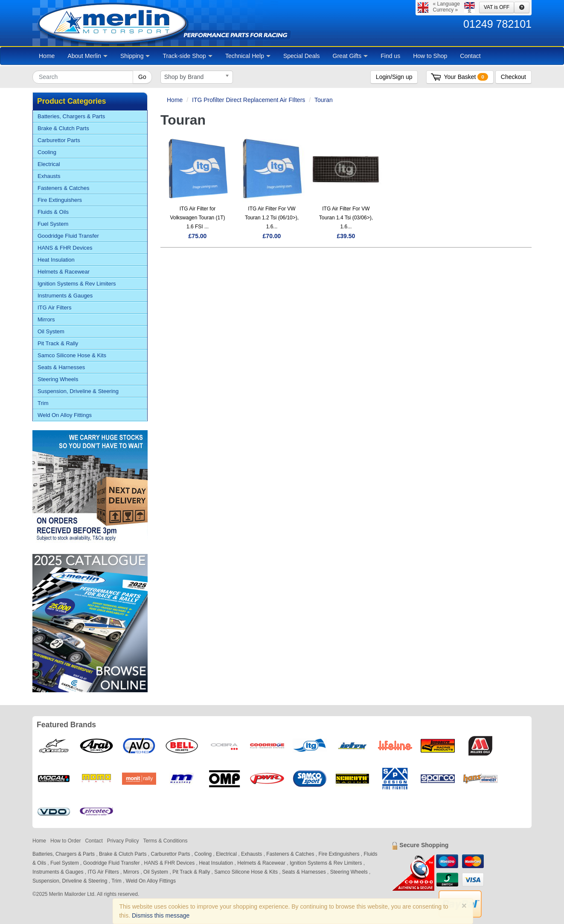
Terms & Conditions (165, 841)
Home (47, 56)
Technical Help (248, 56)
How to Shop (430, 56)
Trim (43, 403)
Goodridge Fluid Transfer (68, 236)
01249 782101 (497, 24)
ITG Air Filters (54, 308)
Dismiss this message (161, 915)
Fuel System (53, 224)
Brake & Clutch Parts (63, 128)
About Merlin (87, 56)
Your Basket (466, 77)
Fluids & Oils (53, 212)
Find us (390, 56)
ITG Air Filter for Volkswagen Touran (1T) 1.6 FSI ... (197, 218)
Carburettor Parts (59, 140)
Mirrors (46, 319)
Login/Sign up (394, 77)
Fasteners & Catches (63, 188)
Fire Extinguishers (60, 200)
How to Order (65, 841)
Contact (470, 56)
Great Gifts (350, 56)
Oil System (51, 331)
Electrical (49, 164)
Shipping (135, 56)
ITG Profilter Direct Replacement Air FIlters (249, 100)
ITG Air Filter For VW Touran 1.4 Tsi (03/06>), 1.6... (346, 218)
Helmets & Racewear (64, 272)
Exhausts (49, 176)
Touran (324, 100)
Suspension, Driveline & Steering (78, 391)
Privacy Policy (123, 841)
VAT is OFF (497, 7)
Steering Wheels (58, 379)
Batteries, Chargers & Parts (71, 116)
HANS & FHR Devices (65, 248)
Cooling (47, 152)
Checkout (513, 77)
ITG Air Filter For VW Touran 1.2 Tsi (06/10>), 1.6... (272, 218)
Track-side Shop (187, 56)
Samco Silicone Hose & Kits (72, 355)
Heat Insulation (56, 260)
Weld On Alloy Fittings (65, 415)
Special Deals (302, 56)
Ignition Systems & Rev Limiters (77, 284)
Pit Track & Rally (58, 343)
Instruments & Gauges (65, 296)
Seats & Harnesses (61, 367)
